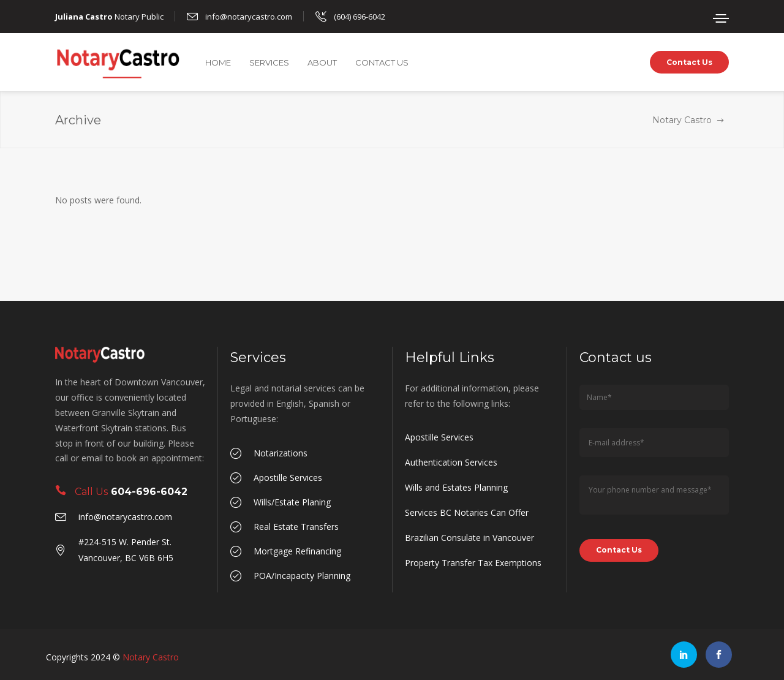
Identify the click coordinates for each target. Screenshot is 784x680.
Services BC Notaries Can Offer (467, 512)
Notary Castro (682, 120)
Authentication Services (451, 462)
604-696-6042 (149, 492)
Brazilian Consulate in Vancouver (469, 538)
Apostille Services (439, 437)
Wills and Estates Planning (456, 487)
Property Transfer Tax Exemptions (473, 563)
